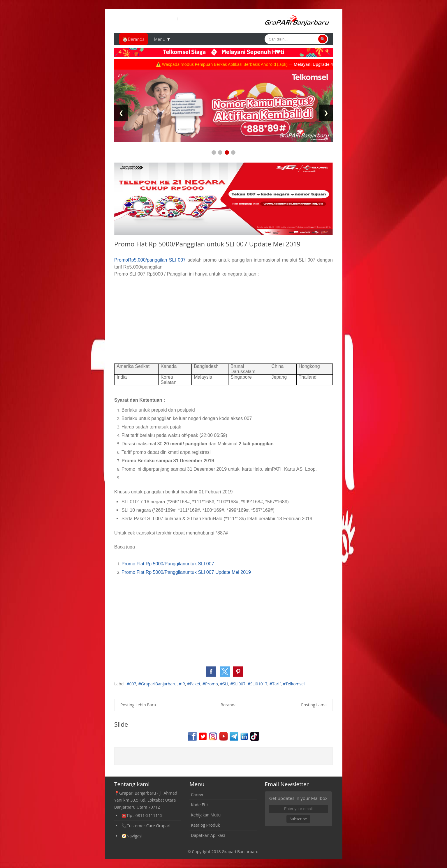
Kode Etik (200, 805)
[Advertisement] (223, 318)
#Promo (210, 684)
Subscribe (298, 819)
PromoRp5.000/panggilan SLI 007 (150, 260)
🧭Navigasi (132, 836)
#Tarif (275, 684)
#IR (182, 684)
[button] (211, 672)
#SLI (224, 684)
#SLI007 (238, 684)
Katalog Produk (205, 825)
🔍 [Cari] (323, 39)
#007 (131, 684)
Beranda (229, 705)
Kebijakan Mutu (206, 815)
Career (197, 794)
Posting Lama (314, 705)
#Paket (194, 684)
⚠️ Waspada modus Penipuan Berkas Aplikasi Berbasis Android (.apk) (229, 64)
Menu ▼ (162, 39)
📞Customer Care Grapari (146, 826)
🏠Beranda (133, 39)
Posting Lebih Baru (138, 705)
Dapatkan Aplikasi (208, 835)
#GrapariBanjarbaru (157, 684)
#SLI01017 (258, 684)
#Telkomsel (294, 684)
